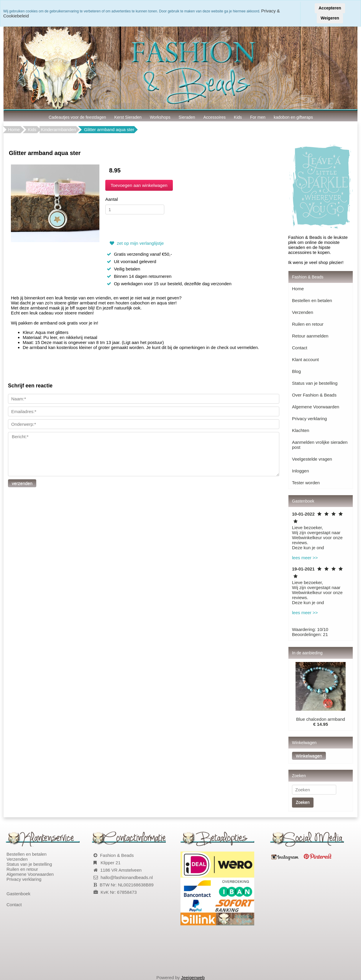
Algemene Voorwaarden (316, 407)
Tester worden (306, 483)
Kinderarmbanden (59, 129)
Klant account (305, 359)
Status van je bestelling (315, 383)
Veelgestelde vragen (312, 459)
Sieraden (187, 117)
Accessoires (215, 117)
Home (14, 129)
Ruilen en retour (308, 324)
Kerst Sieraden (128, 117)
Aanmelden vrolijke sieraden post (320, 445)
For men (258, 117)
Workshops (160, 117)
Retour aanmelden (310, 336)
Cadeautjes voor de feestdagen (77, 117)
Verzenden (303, 312)
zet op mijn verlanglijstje (136, 243)
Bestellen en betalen (312, 300)
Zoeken (303, 802)
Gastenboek (18, 894)
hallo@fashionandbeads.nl (127, 877)
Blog (296, 371)
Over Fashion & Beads (314, 395)
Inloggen (301, 471)
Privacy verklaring (309, 419)
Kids (238, 117)
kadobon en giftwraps (293, 117)
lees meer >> (305, 558)
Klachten (301, 430)
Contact (300, 348)
